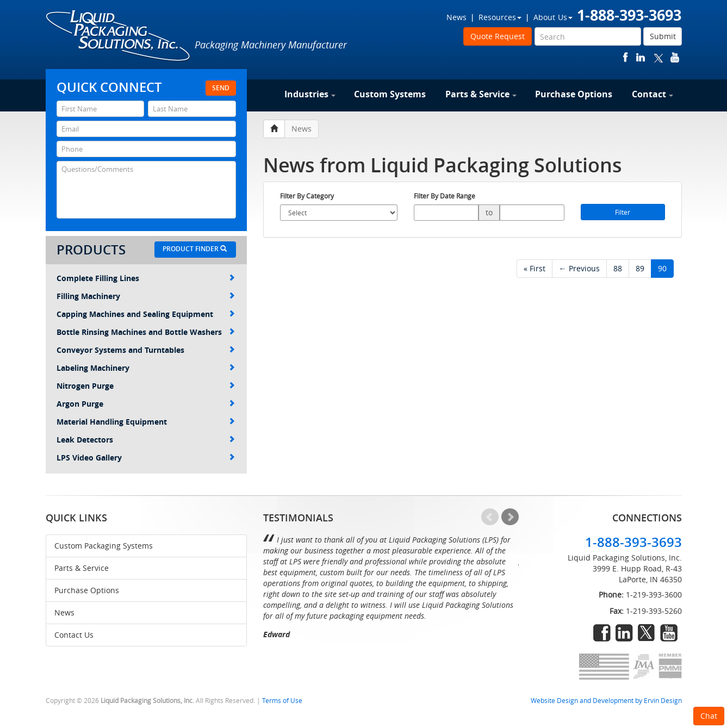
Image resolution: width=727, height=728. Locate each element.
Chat (709, 716)
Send (221, 88)
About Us (553, 17)
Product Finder (195, 249)
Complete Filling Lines (146, 278)
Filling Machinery (146, 296)
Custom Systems (390, 94)
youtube (675, 57)
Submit (663, 36)
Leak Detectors (146, 440)
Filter (623, 212)
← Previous (579, 268)
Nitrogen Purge (146, 386)
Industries (310, 94)
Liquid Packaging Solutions (119, 36)
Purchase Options (574, 94)
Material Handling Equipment (146, 422)
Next (510, 517)
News (456, 17)
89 (640, 268)
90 (662, 268)
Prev (490, 517)
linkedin (641, 57)
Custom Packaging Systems (104, 546)
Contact (653, 94)
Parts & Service (481, 94)
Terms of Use (282, 701)
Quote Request (498, 36)
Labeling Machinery (146, 368)
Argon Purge (146, 404)
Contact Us (74, 635)
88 (618, 268)
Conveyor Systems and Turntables (146, 350)
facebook (626, 57)
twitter (658, 57)
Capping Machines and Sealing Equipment (146, 314)
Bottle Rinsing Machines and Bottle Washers (146, 332)
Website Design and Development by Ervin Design (606, 701)
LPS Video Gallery (146, 458)
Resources (500, 17)
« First (535, 268)
